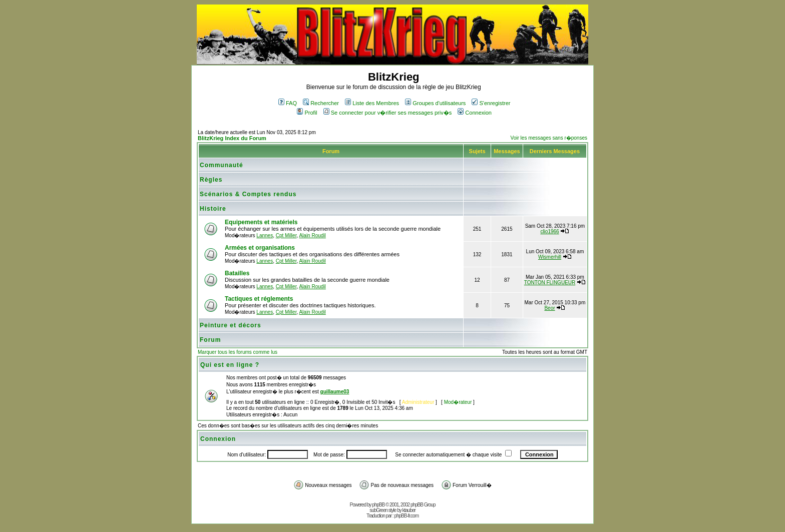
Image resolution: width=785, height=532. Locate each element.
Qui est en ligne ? (230, 365)
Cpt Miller (286, 235)
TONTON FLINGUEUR (550, 283)
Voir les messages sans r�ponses (549, 138)
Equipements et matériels (261, 222)
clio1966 (549, 231)
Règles (211, 180)
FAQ (288, 103)
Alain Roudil (312, 235)
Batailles (237, 273)
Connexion (475, 113)
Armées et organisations (260, 248)
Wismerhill (550, 257)
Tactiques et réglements (259, 299)
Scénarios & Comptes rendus (248, 194)
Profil (307, 113)
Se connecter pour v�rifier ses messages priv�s (387, 113)
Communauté (222, 165)
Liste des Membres (372, 103)
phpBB (378, 505)
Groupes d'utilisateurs (435, 103)
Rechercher (321, 103)
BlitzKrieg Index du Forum (232, 138)
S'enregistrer (491, 103)
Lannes (265, 235)
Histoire (213, 209)
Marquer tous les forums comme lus (238, 352)
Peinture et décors (231, 325)
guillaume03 (335, 392)
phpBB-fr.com (406, 516)
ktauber (409, 510)
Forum (210, 340)
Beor (549, 308)
